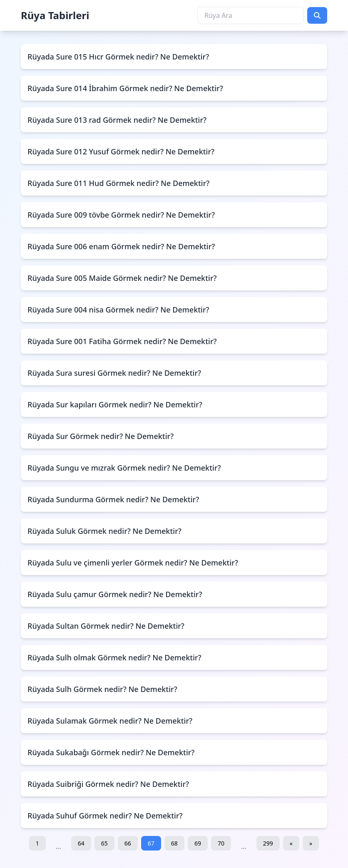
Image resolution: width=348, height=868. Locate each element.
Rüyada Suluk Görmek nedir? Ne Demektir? (104, 531)
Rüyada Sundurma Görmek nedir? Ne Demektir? (113, 499)
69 (198, 843)
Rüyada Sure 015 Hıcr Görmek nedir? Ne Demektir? (118, 57)
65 (104, 843)
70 (221, 843)
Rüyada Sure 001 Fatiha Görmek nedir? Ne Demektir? (122, 341)
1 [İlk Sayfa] (37, 843)
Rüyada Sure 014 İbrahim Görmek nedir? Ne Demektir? (125, 88)
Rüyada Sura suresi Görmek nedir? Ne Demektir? (114, 373)
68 (174, 843)
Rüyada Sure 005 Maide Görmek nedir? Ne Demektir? (122, 278)
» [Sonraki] (311, 843)
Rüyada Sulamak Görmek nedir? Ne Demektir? (110, 721)
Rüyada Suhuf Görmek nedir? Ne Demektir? (105, 816)
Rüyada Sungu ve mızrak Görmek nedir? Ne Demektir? (124, 468)
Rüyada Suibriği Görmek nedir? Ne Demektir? (108, 784)
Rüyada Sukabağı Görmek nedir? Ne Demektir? (111, 752)
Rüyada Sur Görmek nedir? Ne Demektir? (101, 436)
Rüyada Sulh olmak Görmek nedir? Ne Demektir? (114, 657)
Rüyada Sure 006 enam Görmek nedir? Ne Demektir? (121, 246)
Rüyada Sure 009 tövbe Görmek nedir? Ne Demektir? (121, 215)
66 (128, 843)
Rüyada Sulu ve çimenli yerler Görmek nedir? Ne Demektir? (133, 563)
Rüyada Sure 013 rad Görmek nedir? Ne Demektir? (117, 120)
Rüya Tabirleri (55, 15)
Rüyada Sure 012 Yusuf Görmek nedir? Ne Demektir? (121, 151)
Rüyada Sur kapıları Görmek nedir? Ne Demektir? (115, 404)
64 (81, 843)
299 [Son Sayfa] (268, 843)
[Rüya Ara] (251, 15)
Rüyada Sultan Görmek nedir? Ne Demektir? (106, 626)
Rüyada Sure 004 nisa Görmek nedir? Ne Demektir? (118, 310)
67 (151, 843)
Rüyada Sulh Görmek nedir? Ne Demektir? (102, 689)
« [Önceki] (291, 843)
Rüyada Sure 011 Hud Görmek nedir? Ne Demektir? (118, 183)
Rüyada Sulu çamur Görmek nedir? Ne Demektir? (115, 594)
